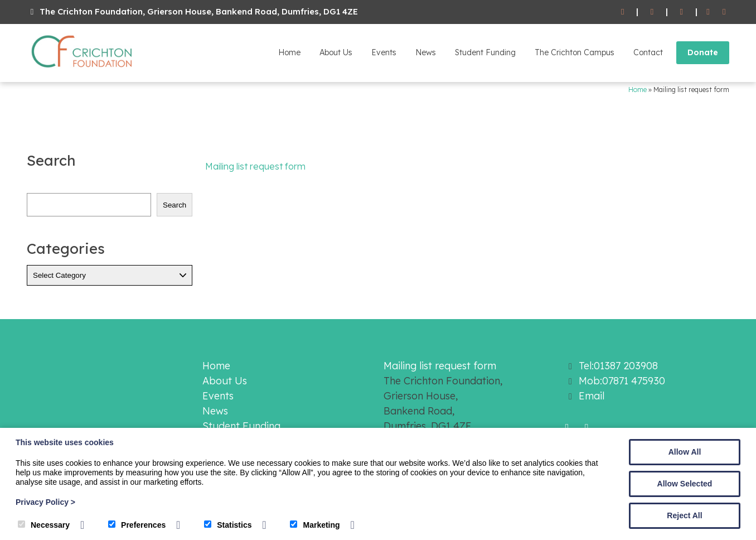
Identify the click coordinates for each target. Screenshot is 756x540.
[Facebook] (708, 12)
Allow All (685, 452)
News (426, 52)
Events (384, 52)
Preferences (137, 525)
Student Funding (485, 52)
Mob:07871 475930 (622, 381)
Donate (703, 52)
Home (289, 52)
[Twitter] (724, 12)
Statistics (228, 525)
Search (175, 205)
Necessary (44, 525)
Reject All (684, 515)
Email (592, 396)
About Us (336, 52)
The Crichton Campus (575, 52)
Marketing (315, 525)
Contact (648, 52)
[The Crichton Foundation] (83, 70)
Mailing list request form (255, 166)
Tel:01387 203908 (618, 366)
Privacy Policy (45, 502)
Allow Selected (685, 484)
